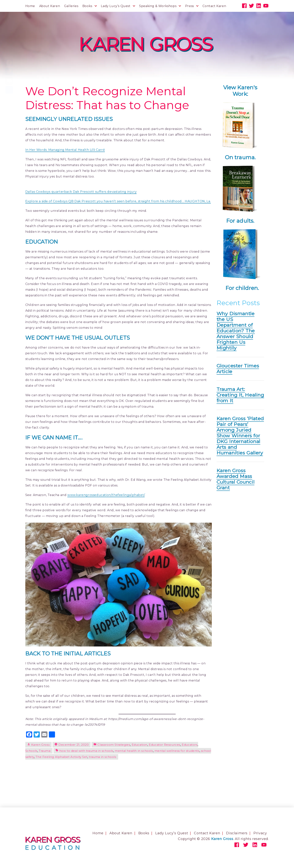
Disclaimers (237, 833)
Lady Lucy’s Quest (116, 6)
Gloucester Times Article (238, 369)
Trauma (45, 751)
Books (87, 6)
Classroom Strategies (114, 745)
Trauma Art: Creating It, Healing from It (240, 395)
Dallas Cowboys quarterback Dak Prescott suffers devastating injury (81, 192)
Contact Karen (214, 6)
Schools (31, 751)
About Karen (50, 6)
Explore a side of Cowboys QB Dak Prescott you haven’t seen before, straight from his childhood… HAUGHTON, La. (118, 201)
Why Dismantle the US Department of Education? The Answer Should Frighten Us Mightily (236, 331)
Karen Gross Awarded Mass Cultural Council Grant (236, 479)
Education (139, 745)
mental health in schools (134, 751)
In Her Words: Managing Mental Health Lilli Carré (65, 150)
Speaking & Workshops (158, 6)
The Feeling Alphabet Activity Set (61, 757)
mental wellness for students (177, 751)
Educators (190, 745)
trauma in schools (102, 757)
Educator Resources (165, 745)
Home (30, 6)
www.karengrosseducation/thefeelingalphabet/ (106, 495)
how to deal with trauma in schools (86, 751)
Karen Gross (41, 745)
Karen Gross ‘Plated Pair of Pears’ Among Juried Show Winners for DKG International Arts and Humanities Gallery (240, 436)
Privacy (260, 833)
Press (190, 6)
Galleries (71, 6)
